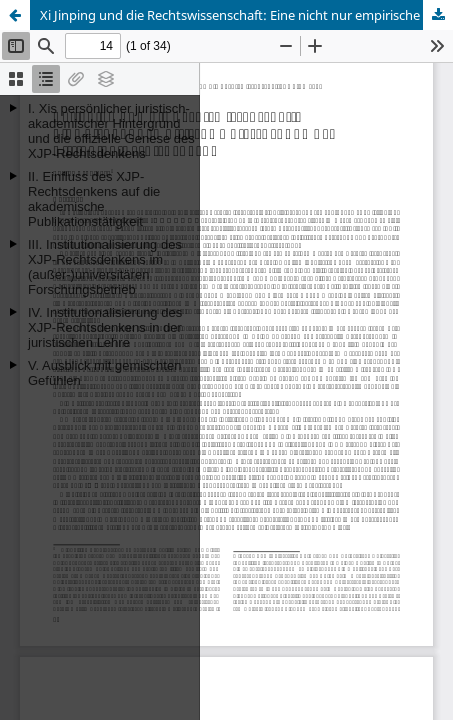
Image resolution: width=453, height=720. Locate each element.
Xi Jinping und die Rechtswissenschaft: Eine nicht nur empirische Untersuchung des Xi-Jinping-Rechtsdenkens (246, 15)
